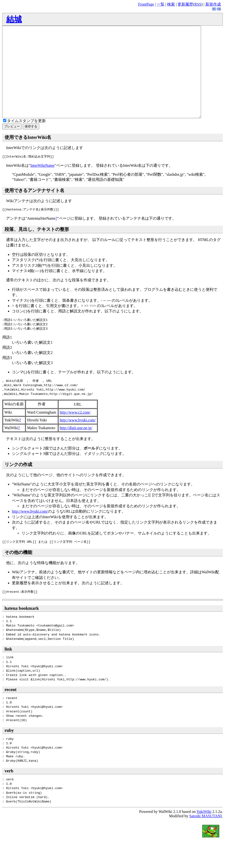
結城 (14, 19)
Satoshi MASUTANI (205, 834)
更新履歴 (185, 4)
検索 (171, 4)
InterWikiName (42, 184)
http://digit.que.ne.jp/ (76, 446)
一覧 (161, 4)
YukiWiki (204, 830)
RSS (198, 4)
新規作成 (213, 4)
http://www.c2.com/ (75, 430)
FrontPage (146, 4)
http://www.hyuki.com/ (78, 438)
